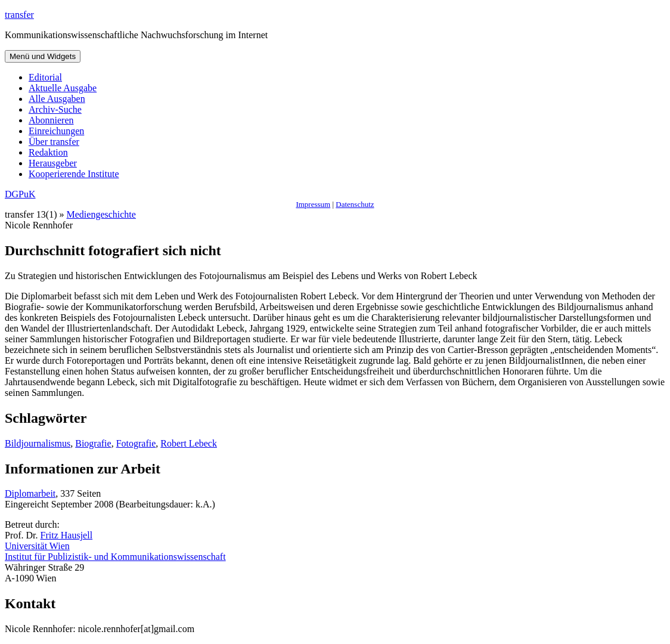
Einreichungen (56, 131)
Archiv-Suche (55, 109)
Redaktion (48, 152)
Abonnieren (51, 120)
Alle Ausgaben (57, 99)
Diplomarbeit (30, 493)
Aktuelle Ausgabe (63, 88)
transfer (19, 15)
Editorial (45, 77)
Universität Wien (37, 546)
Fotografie (136, 443)
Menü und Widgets (43, 56)
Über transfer (54, 142)
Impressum (313, 204)
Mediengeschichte (101, 214)
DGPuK (20, 194)
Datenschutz (355, 204)
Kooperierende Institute (74, 174)
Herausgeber (53, 163)
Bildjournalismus (38, 443)
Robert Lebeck (189, 443)
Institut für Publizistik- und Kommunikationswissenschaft (115, 557)
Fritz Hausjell (67, 535)
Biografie (93, 443)
